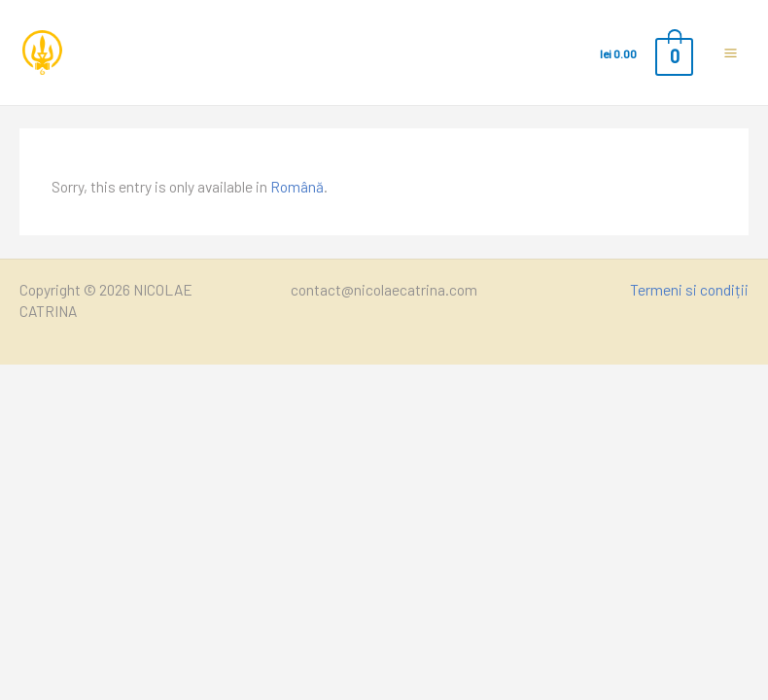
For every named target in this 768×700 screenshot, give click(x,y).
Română (297, 186)
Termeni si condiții (689, 289)
